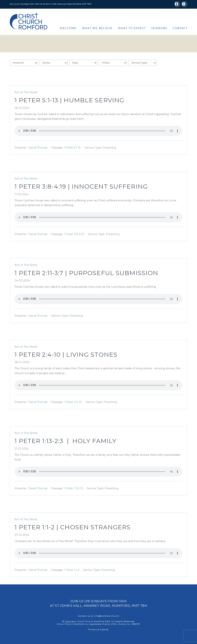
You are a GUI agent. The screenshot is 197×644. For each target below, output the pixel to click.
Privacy (93, 630)
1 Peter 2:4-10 (73, 402)
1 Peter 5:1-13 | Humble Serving (69, 100)
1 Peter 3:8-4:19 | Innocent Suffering (81, 186)
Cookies (104, 630)
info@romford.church (107, 616)
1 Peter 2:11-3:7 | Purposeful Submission (86, 273)
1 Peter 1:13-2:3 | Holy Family (65, 441)
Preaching (109, 148)
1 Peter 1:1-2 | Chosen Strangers (72, 527)
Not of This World (26, 92)
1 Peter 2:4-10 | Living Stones (66, 355)
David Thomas (38, 148)
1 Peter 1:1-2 (72, 570)
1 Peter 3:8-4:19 (74, 234)
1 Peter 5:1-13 (72, 148)
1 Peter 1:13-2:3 (73, 488)
